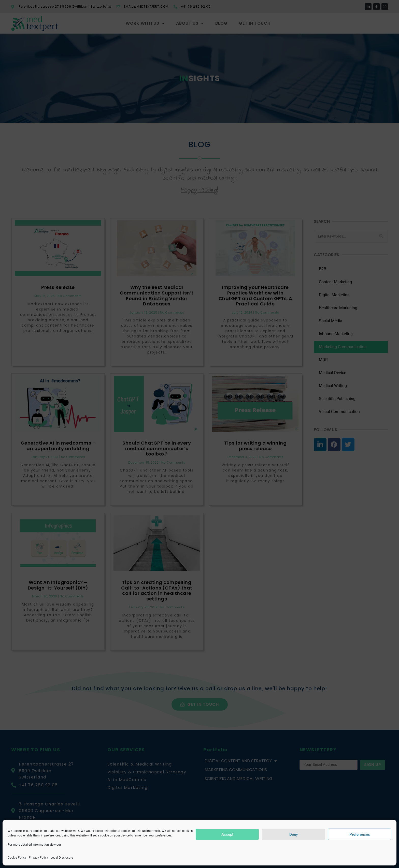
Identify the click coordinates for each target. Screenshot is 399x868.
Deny (294, 834)
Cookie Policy (17, 858)
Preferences (360, 834)
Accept (227, 834)
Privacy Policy (38, 858)
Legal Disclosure (62, 858)
